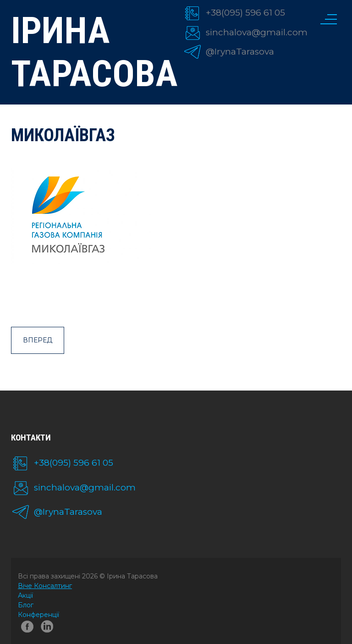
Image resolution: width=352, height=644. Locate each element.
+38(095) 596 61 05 (245, 13)
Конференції (38, 615)
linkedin (49, 628)
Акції (25, 595)
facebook (27, 628)
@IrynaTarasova (240, 52)
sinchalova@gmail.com (257, 32)
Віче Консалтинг (45, 586)
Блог (26, 605)
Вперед (38, 340)
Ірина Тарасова (90, 52)
